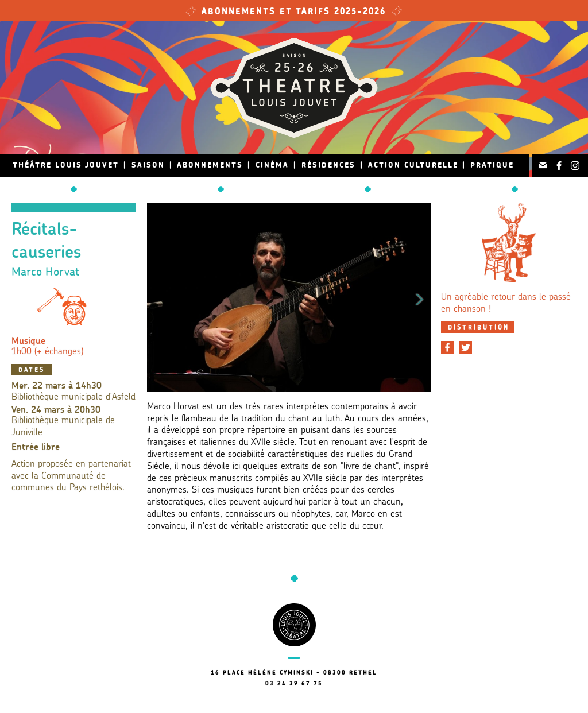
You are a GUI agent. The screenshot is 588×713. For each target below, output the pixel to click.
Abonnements (210, 166)
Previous (158, 297)
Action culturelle (413, 166)
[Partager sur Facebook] (447, 347)
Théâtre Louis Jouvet (66, 166)
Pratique (492, 166)
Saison (148, 166)
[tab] (478, 327)
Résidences (328, 166)
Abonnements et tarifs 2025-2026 (294, 12)
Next (420, 297)
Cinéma (272, 166)
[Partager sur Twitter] (466, 347)
